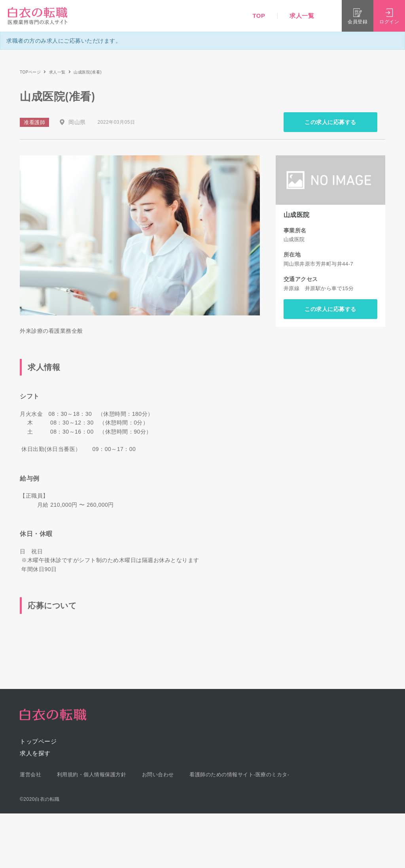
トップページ (38, 741)
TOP (259, 16)
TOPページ (30, 72)
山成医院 (297, 215)
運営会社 (30, 775)
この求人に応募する (330, 122)
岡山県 (77, 122)
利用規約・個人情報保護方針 (92, 775)
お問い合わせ (158, 775)
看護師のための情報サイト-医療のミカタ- (239, 775)
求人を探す (35, 753)
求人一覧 (302, 16)
